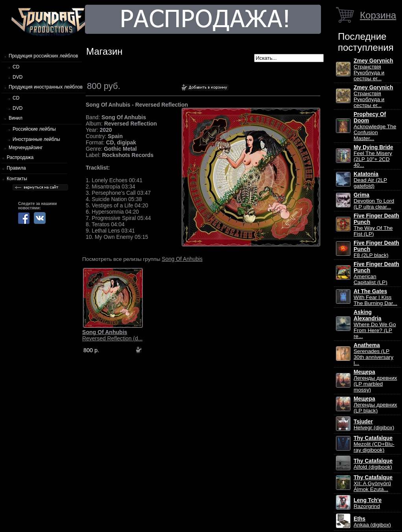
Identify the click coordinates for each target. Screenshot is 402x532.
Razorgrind (368, 503)
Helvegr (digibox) (374, 425)
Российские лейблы (34, 129)
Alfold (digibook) (373, 464)
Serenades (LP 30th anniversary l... (373, 354)
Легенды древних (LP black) (375, 405)
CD (16, 67)
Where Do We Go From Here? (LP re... (375, 324)
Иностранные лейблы (36, 139)
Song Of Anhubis (182, 259)
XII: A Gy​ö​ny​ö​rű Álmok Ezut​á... (373, 483)
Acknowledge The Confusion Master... (375, 126)
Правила (16, 168)
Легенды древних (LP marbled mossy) (375, 381)
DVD (18, 77)
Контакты (17, 179)
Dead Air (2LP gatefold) (370, 180)
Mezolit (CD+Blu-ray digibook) (374, 444)
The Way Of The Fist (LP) (376, 225)
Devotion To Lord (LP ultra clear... (374, 201)
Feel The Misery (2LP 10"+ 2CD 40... (373, 156)
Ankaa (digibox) (372, 522)
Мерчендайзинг (26, 148)
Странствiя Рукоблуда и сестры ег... (373, 70)
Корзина (378, 15)
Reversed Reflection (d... (112, 335)
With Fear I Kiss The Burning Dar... (375, 297)
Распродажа (20, 157)
